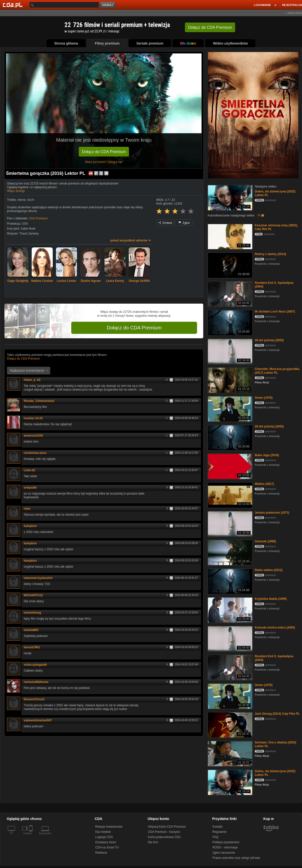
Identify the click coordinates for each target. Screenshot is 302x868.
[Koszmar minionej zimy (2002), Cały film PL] (230, 236)
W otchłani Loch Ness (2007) (275, 312)
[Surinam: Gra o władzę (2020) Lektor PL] (230, 753)
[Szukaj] (64, 5)
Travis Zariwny (29, 234)
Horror (22, 200)
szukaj (108, 5)
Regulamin (219, 832)
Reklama (101, 853)
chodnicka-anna (37, 453)
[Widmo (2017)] (230, 495)
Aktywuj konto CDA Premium (167, 827)
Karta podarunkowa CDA (164, 837)
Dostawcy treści (106, 842)
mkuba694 (33, 630)
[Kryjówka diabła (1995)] (230, 610)
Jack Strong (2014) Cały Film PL (277, 714)
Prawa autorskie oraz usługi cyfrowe (236, 858)
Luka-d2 (31, 470)
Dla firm (153, 842)
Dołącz (210, 27)
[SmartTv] (31, 836)
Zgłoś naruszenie (224, 853)
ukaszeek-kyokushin (40, 578)
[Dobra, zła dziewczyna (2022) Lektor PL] (230, 197)
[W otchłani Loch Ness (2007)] (230, 322)
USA (25, 224)
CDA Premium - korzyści (164, 832)
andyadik (32, 488)
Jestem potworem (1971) (272, 513)
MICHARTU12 (35, 595)
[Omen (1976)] (230, 408)
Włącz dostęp (16, 191)
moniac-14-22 (35, 418)
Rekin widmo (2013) (269, 570)
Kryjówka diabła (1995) (271, 599)
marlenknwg (34, 613)
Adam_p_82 (34, 380)
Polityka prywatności (226, 842)
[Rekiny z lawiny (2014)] (230, 265)
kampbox (30, 526)
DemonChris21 (36, 699)
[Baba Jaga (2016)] (230, 466)
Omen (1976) (264, 398)
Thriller (11, 200)
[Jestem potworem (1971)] (230, 523)
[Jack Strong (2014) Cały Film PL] (230, 724)
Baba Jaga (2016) (267, 455)
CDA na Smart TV (107, 847)
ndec (29, 509)
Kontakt (217, 827)
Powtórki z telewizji (267, 264)
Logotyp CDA (104, 837)
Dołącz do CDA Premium (104, 152)
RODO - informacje (225, 847)
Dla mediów (103, 832)
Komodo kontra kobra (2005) (275, 628)
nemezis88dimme (38, 682)
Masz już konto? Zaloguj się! (104, 162)
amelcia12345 (35, 436)
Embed (165, 223)
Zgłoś (184, 223)
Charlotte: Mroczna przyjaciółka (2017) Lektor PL (277, 371)
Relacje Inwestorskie (109, 827)
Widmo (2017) (264, 484)
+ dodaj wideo (294, 13)
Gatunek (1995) (265, 541)
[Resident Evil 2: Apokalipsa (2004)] (230, 294)
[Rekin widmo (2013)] (230, 581)
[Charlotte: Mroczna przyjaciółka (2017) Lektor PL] (230, 380)
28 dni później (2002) (269, 340)
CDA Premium (38, 218)
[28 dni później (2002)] (230, 351)
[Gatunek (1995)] (230, 552)
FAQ (215, 837)
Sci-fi (31, 200)
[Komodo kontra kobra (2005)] (230, 638)
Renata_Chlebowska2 (41, 401)
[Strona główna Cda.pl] (13, 5)
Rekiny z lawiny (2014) (270, 254)
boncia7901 (34, 647)
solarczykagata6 (37, 665)
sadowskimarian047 (39, 720)
